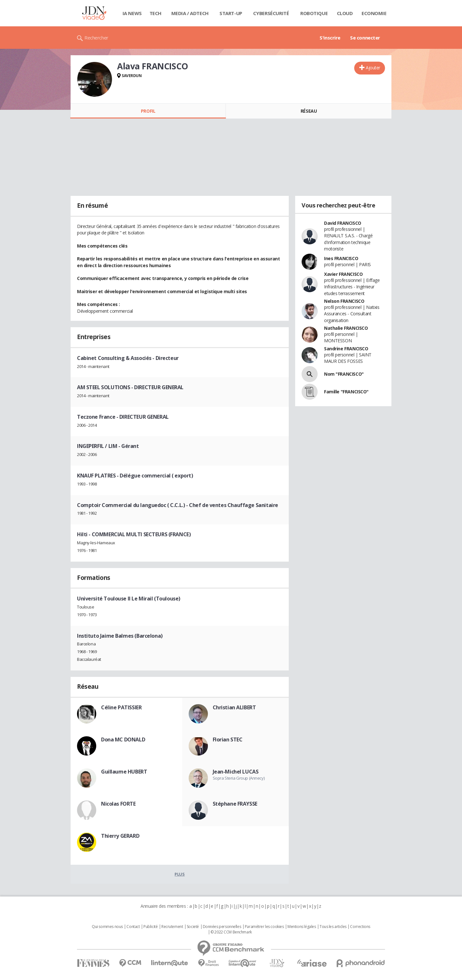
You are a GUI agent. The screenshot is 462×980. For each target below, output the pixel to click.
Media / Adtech (190, 13)
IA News (132, 13)
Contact (133, 927)
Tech (155, 13)
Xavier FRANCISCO (343, 274)
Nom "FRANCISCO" (344, 374)
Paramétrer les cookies (264, 927)
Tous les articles (333, 927)
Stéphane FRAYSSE (235, 804)
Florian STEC (228, 739)
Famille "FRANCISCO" (346, 392)
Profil (148, 111)
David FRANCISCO (343, 223)
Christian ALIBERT (234, 707)
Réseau (309, 111)
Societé (193, 927)
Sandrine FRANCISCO (346, 349)
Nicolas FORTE (118, 804)
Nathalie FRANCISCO (346, 328)
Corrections (360, 927)
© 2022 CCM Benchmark (231, 932)
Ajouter (373, 68)
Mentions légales (302, 927)
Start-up (231, 13)
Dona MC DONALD (123, 739)
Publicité (150, 927)
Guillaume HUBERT (124, 772)
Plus (180, 874)
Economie (374, 13)
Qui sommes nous (107, 927)
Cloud (345, 13)
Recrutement (172, 927)
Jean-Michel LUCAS (236, 772)
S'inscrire (330, 38)
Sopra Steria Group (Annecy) (239, 778)
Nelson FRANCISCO (344, 301)
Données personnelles (222, 927)
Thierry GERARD (120, 836)
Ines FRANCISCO (341, 258)
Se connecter (365, 38)
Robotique (314, 13)
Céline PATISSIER (121, 707)
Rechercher (96, 38)
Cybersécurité (271, 13)
